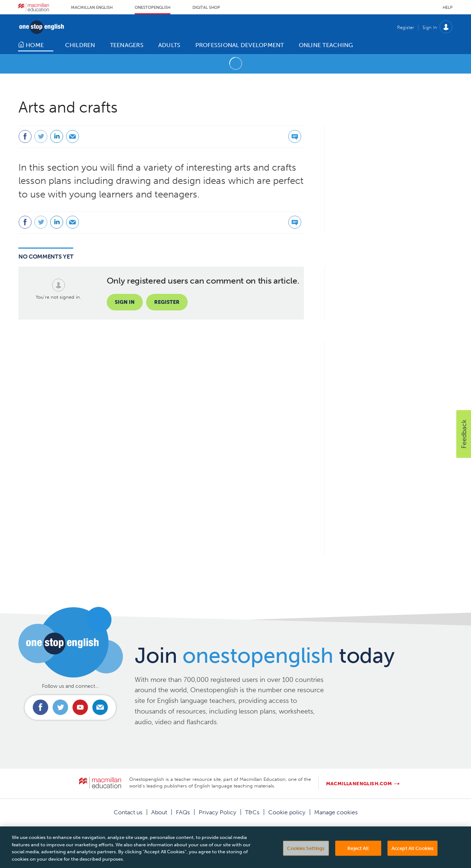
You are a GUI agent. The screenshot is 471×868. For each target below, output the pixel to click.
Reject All (358, 852)
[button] (464, 434)
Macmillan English (92, 8)
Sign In (430, 27)
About (159, 812)
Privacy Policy (217, 812)
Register (406, 27)
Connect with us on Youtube (80, 707)
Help (448, 8)
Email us (100, 707)
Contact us (128, 812)
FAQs (183, 812)
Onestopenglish (153, 8)
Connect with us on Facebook (40, 707)
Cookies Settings (306, 852)
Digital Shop (206, 8)
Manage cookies (336, 812)
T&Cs (252, 812)
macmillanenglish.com (359, 784)
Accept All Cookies (412, 852)
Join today (265, 655)
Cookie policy (287, 812)
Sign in (125, 302)
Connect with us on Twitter (60, 707)
